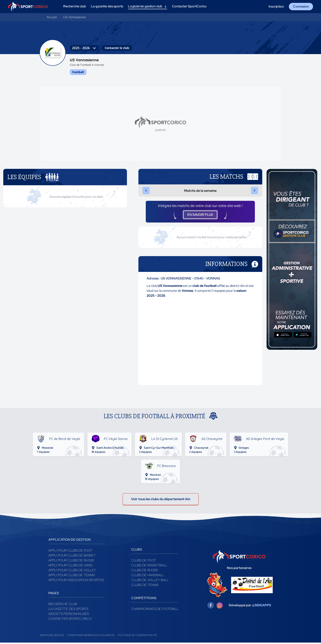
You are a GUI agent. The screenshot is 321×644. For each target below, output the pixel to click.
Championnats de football (155, 610)
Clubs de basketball (149, 567)
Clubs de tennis (145, 586)
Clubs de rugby (145, 572)
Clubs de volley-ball (150, 581)
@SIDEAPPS (262, 607)
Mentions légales (52, 637)
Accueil (52, 17)
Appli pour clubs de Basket (72, 557)
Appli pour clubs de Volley (72, 572)
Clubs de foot (144, 562)
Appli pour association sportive (76, 581)
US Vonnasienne (75, 17)
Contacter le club (117, 48)
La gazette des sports (68, 610)
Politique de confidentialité (137, 637)
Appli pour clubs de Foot (70, 552)
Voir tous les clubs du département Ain (161, 500)
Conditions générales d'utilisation (91, 637)
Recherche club (63, 605)
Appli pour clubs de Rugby (71, 562)
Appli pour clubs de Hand (70, 567)
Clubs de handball (148, 576)
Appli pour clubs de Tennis (72, 576)
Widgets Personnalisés (69, 615)
